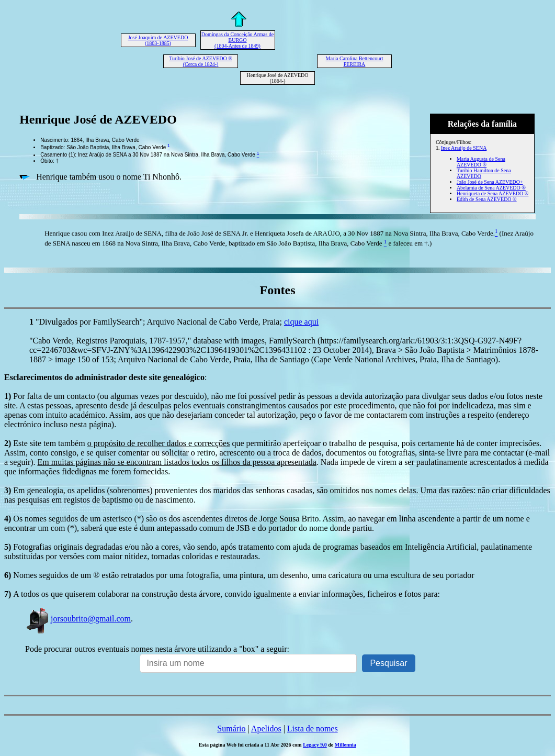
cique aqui (301, 322)
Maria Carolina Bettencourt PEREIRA (355, 61)
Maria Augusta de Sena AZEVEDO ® (481, 162)
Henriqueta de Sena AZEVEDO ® (493, 193)
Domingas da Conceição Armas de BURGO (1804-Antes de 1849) (237, 40)
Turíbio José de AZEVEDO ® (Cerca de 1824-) (201, 61)
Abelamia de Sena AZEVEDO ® (491, 188)
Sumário (231, 729)
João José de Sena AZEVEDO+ (490, 182)
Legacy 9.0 (315, 745)
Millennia (346, 745)
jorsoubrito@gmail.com (78, 619)
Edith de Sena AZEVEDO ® (487, 199)
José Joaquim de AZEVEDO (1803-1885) (158, 40)
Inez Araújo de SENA (464, 148)
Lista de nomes (313, 729)
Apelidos (266, 729)
